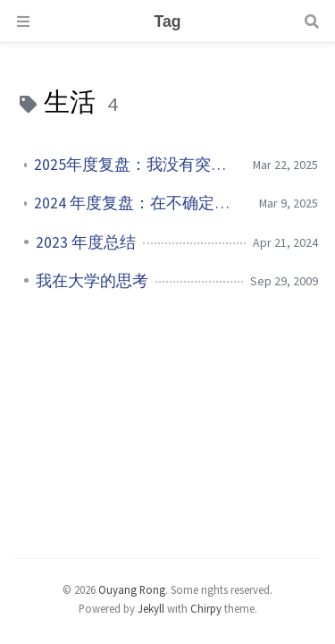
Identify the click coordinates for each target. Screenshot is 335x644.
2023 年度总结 (86, 242)
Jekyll (151, 608)
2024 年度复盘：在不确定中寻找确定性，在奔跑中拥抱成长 (140, 203)
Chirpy (206, 608)
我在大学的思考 (92, 281)
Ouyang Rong (132, 589)
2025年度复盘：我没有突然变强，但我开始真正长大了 (136, 165)
